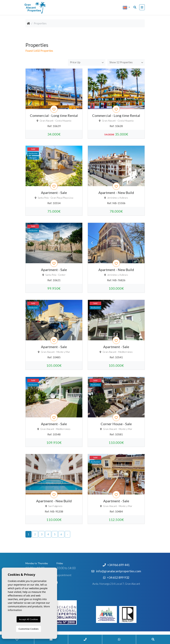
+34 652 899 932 (116, 578)
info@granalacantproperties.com (119, 571)
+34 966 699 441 (116, 565)
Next (78, 89)
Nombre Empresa (42, 8)
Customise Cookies (28, 629)
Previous (30, 89)
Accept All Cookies (29, 619)
